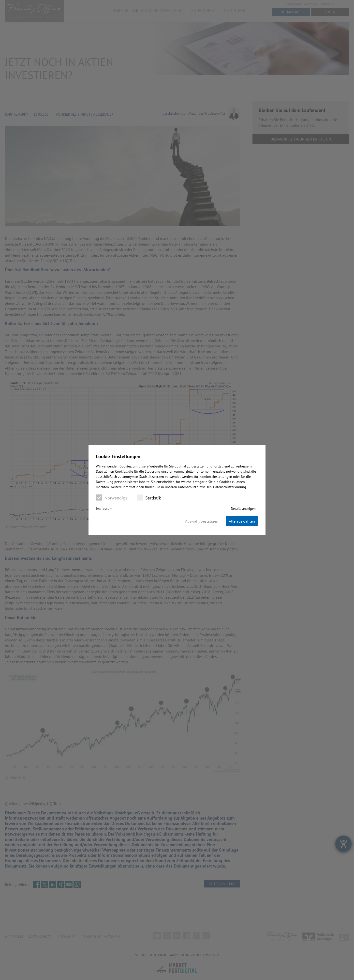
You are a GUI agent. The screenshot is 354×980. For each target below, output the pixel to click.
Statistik (149, 497)
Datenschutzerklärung (230, 487)
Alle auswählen (242, 521)
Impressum (104, 508)
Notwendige (112, 497)
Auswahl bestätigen (202, 521)
